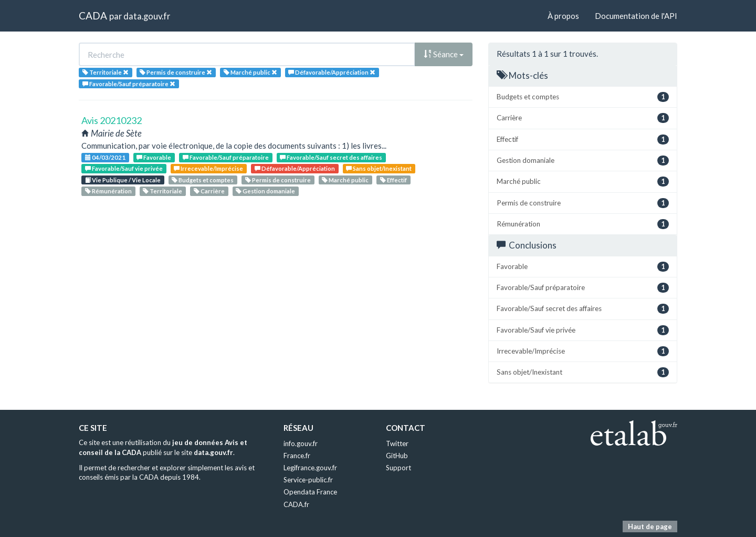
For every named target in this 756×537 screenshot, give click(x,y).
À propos (563, 16)
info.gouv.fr (301, 443)
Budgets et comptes (203, 180)
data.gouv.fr (147, 16)
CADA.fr (296, 504)
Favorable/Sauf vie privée (124, 168)
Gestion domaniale (265, 191)
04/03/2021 (105, 157)
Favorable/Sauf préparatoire (226, 157)
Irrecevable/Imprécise (208, 168)
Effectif (393, 180)
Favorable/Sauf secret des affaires (331, 157)
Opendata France (310, 492)
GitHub (397, 456)
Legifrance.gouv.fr (310, 468)
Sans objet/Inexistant (379, 168)
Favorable (154, 157)
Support (398, 468)
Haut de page (650, 526)
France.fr (297, 456)
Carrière (209, 191)
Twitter (397, 443)
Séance (444, 54)
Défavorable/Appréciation (295, 168)
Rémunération (108, 191)
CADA (93, 16)
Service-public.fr (308, 480)
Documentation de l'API (636, 16)
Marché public (345, 180)
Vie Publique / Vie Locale (123, 180)
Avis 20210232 (112, 120)
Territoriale (162, 191)
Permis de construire (278, 180)
